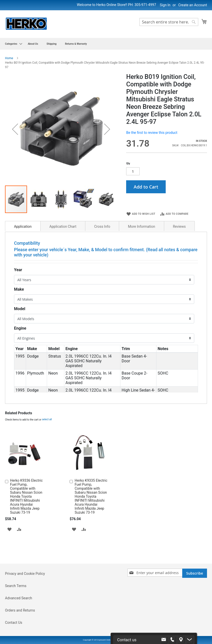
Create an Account (193, 5)
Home (9, 58)
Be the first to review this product (152, 133)
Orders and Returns (20, 610)
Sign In (165, 5)
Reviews (179, 232)
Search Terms (16, 586)
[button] (15, 131)
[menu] (106, 44)
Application (23, 232)
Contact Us (14, 623)
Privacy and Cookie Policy (25, 574)
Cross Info (102, 232)
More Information (141, 232)
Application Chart (63, 232)
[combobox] (169, 22)
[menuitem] (12, 44)
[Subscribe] (195, 573)
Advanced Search (19, 598)
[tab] (23, 231)
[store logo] (26, 24)
